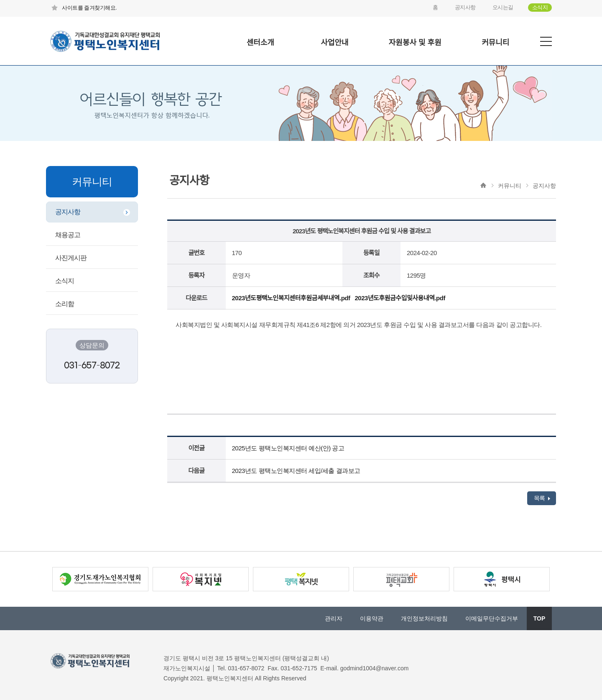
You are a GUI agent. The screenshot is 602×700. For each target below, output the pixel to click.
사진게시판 (71, 258)
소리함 (65, 304)
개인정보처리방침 (424, 618)
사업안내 (334, 43)
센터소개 (260, 43)
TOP (540, 618)
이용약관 (372, 618)
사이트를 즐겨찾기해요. (83, 8)
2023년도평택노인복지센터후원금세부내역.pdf (291, 298)
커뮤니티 (495, 43)
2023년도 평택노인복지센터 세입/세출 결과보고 (296, 471)
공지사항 (465, 7)
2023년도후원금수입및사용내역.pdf (400, 298)
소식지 (540, 7)
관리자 (334, 618)
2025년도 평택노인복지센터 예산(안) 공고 (288, 448)
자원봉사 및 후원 (415, 43)
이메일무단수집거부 (492, 618)
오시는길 (503, 7)
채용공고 (68, 235)
